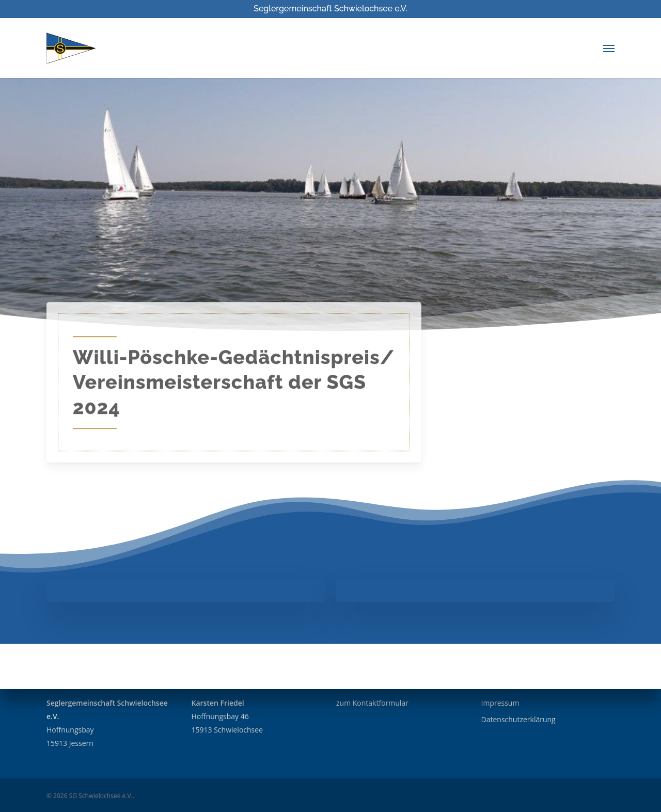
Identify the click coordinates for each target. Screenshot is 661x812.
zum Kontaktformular (372, 703)
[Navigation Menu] (609, 48)
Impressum (500, 703)
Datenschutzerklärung (518, 719)
